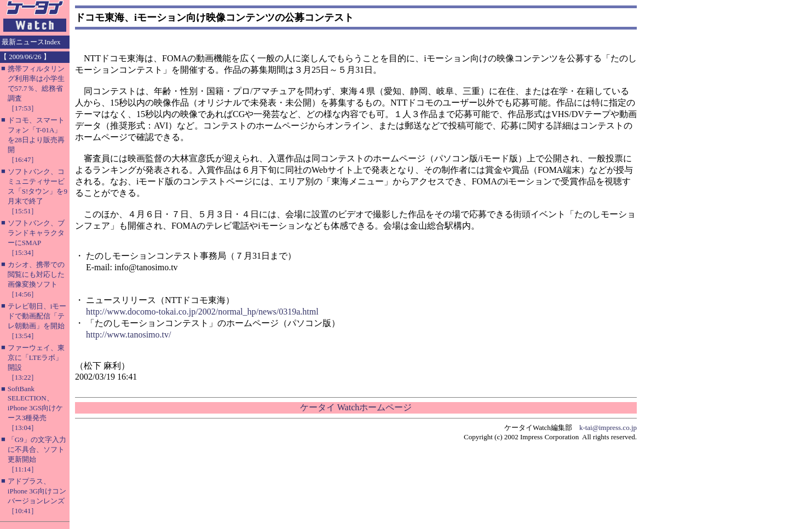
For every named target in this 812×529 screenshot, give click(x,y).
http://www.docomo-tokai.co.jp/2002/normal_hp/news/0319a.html (202, 312)
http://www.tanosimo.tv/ (128, 335)
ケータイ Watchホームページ (356, 407)
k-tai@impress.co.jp (608, 428)
